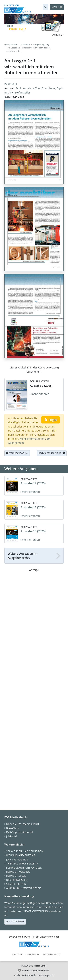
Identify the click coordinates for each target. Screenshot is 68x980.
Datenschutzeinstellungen (35, 970)
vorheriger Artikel (17, 453)
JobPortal (12, 836)
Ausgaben (25, 45)
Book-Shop (13, 828)
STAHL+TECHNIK (16, 884)
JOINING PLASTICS (17, 859)
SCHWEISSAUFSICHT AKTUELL (24, 868)
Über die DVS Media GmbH (22, 824)
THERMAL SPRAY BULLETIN (22, 863)
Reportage (11, 84)
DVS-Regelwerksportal (19, 832)
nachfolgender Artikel (52, 453)
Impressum (33, 954)
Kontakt (17, 954)
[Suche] (46, 7)
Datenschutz (51, 954)
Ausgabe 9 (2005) (41, 45)
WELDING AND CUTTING (21, 855)
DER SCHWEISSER (17, 880)
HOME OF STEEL (16, 876)
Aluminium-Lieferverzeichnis (24, 888)
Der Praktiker (11, 45)
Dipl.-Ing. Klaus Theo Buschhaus (36, 88)
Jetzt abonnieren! (15, 921)
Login (51, 420)
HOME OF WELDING (18, 872)
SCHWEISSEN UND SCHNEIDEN (25, 851)
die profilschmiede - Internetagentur (36, 975)
